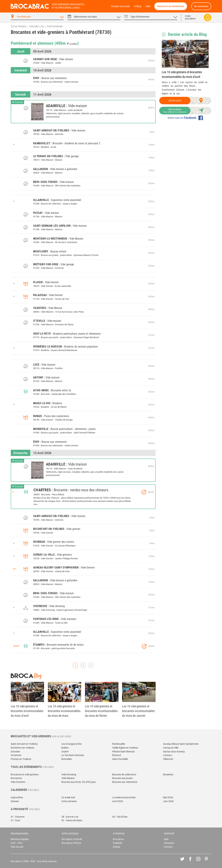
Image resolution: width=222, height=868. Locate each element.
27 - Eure (15, 820)
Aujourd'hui (17, 798)
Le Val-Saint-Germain (73, 755)
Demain (15, 801)
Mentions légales (20, 839)
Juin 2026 (168, 801)
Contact (168, 847)
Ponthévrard (55, 27)
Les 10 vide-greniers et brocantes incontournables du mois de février (101, 711)
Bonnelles (67, 759)
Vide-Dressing (69, 775)
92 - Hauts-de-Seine (72, 820)
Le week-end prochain (124, 798)
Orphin (65, 752)
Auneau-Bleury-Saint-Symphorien (181, 744)
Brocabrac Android (72, 839)
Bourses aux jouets (122, 778)
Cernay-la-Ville (171, 748)
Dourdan (15, 752)
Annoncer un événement (171, 6)
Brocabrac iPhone (71, 843)
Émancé (117, 755)
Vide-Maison (68, 778)
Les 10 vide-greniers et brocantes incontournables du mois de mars (64, 711)
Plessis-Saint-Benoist (123, 752)
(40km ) (67, 43)
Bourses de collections (124, 775)
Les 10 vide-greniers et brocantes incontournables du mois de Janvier (138, 711)
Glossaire (169, 843)
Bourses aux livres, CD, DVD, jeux (79, 782)
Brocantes (16, 778)
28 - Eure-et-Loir (70, 817)
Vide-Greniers (18, 782)
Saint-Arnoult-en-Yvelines (24, 744)
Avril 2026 (118, 801)
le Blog (138, 6)
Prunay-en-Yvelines (21, 759)
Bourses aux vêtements (125, 782)
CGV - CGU (16, 843)
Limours (167, 755)
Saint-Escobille (120, 759)
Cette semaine (69, 801)
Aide (148, 6)
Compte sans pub (120, 6)
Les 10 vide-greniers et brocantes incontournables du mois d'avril (182, 74)
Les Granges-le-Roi (71, 744)
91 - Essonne (18, 817)
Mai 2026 (168, 798)
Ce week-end (68, 798)
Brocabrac (119, 839)
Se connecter (201, 6)
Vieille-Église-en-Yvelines (125, 748)
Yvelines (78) (37, 27)
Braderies (168, 775)
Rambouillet (119, 744)
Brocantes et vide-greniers (25, 775)
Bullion (65, 748)
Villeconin (168, 759)
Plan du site (17, 847)
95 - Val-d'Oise (120, 817)
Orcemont (16, 755)
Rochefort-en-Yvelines (22, 748)
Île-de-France (19, 27)
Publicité (118, 843)
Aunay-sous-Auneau (174, 752)
